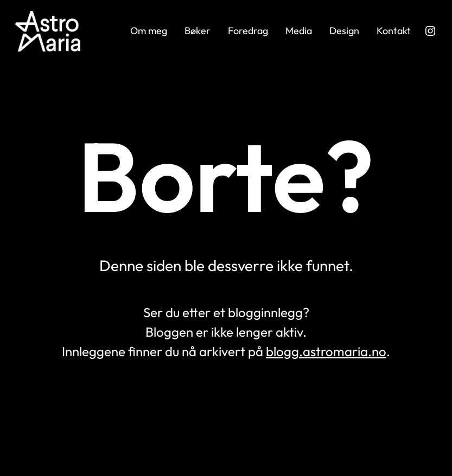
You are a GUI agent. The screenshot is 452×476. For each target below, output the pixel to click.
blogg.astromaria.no (326, 351)
